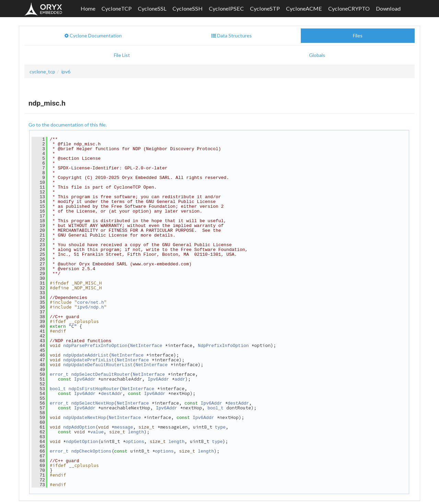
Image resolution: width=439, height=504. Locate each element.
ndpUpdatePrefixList (88, 344)
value (97, 411)
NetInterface (146, 331)
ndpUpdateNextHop (85, 397)
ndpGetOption (82, 420)
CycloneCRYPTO (349, 8)
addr (180, 362)
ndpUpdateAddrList (86, 339)
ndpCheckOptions (91, 429)
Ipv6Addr (85, 362)
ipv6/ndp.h (91, 295)
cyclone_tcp (42, 71)
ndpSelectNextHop (93, 384)
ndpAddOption (79, 406)
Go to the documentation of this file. (68, 125)
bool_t (58, 371)
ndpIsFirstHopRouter (94, 371)
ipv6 (66, 71)
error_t (59, 357)
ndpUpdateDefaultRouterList (98, 348)
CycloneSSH (188, 8)
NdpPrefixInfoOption (223, 331)
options (135, 420)
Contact (300, 494)
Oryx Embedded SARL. (88, 494)
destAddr (111, 375)
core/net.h (91, 290)
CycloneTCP (117, 8)
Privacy (366, 494)
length (136, 411)
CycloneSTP (265, 8)
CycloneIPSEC (226, 8)
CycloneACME (304, 8)
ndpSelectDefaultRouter (101, 357)
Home (88, 8)
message (124, 406)
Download (388, 8)
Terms (332, 494)
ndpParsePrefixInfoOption (95, 331)
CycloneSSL (152, 8)
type (220, 406)
